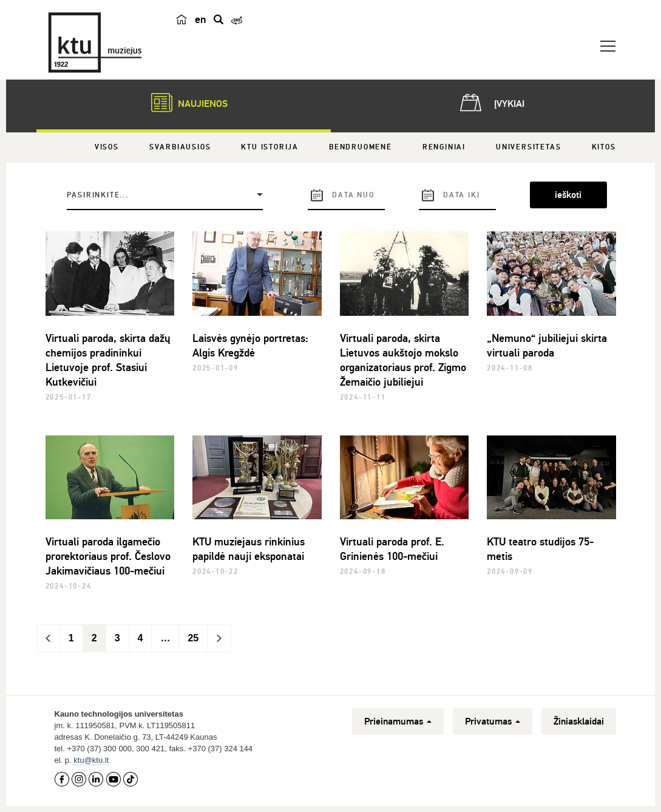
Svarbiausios (180, 147)
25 (193, 638)
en (201, 19)
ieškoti (568, 195)
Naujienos (183, 103)
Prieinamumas (398, 722)
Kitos (604, 147)
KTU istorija (270, 147)
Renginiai (444, 147)
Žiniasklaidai (579, 722)
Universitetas (528, 147)
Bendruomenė (361, 147)
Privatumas (493, 722)
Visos (107, 147)
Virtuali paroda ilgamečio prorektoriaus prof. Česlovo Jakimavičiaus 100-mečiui (108, 556)
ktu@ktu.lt (91, 760)
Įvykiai (490, 103)
